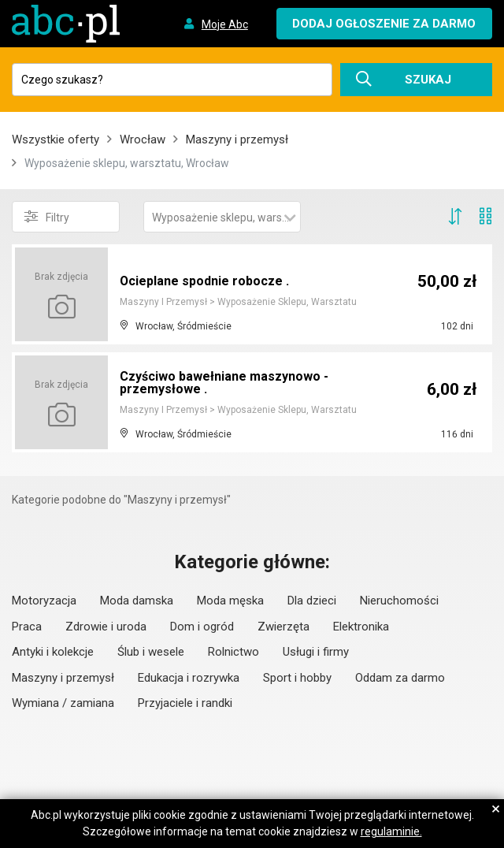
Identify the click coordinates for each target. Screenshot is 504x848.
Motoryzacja (44, 601)
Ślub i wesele (151, 652)
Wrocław (143, 139)
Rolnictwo (233, 652)
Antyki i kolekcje (53, 652)
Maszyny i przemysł (237, 139)
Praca (27, 627)
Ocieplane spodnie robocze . (205, 281)
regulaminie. (391, 831)
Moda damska (137, 601)
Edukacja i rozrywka (189, 678)
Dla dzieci (312, 601)
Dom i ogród (202, 627)
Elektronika (361, 627)
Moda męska (230, 601)
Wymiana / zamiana (63, 703)
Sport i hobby (297, 678)
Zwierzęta (283, 627)
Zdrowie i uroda (106, 627)
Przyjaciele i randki (185, 703)
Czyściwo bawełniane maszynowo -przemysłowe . (224, 383)
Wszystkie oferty (56, 139)
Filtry (47, 217)
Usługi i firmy (316, 652)
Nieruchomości (399, 601)
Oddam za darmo (400, 678)
